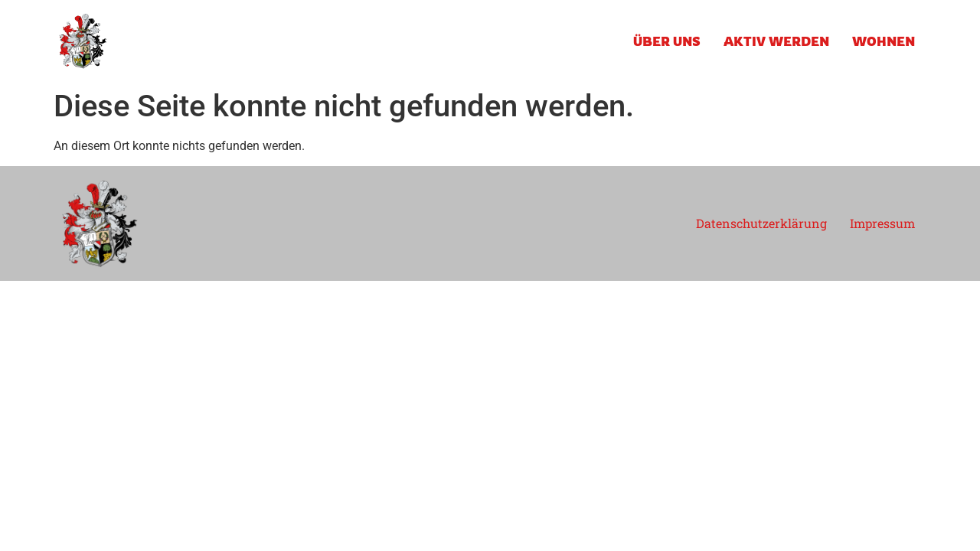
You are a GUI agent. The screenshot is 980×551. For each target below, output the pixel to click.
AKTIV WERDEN (776, 41)
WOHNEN (884, 41)
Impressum (882, 223)
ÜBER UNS (667, 41)
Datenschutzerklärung (761, 223)
